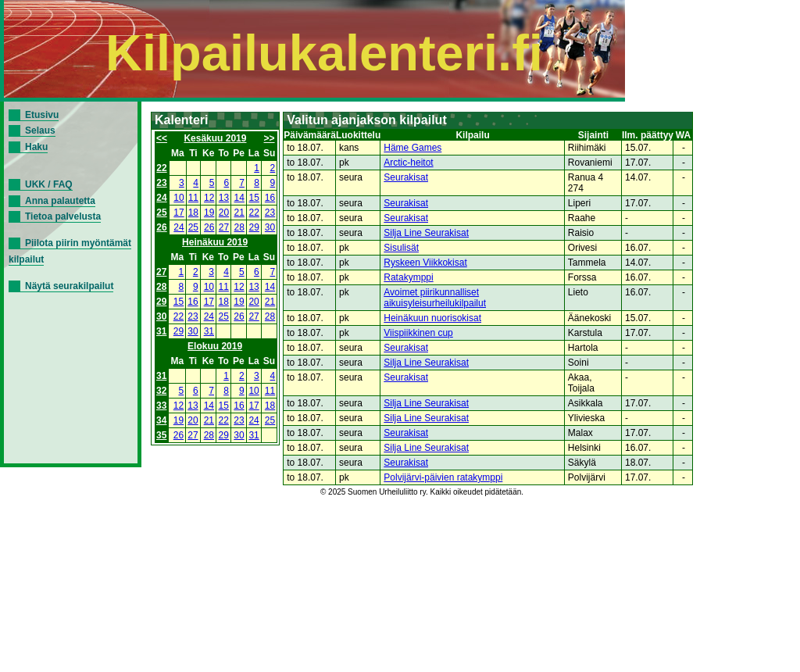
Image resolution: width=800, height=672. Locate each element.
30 (270, 227)
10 (179, 198)
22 (161, 168)
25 (161, 213)
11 (193, 198)
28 (239, 227)
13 (224, 198)
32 (161, 391)
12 (209, 198)
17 (179, 213)
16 (270, 198)
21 (239, 213)
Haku (36, 147)
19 (209, 213)
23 (161, 183)
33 (161, 406)
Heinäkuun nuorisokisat (432, 318)
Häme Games (412, 148)
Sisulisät (401, 248)
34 (161, 420)
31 (161, 331)
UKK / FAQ (49, 184)
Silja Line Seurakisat (426, 233)
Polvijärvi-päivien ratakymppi (443, 477)
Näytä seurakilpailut (69, 286)
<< (162, 138)
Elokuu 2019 (215, 346)
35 (161, 435)
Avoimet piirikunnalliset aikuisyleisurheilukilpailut (435, 298)
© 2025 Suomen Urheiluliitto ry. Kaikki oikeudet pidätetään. (422, 492)
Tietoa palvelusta (63, 216)
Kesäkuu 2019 (215, 138)
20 (224, 213)
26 (161, 227)
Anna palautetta (60, 201)
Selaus (40, 130)
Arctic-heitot (408, 163)
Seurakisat (406, 177)
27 (224, 227)
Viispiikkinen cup (418, 333)
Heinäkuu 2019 (215, 242)
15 (254, 198)
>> (270, 138)
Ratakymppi (408, 277)
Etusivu (42, 115)
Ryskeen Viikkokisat (425, 263)
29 (254, 227)
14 (239, 198)
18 (193, 213)
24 (161, 198)
